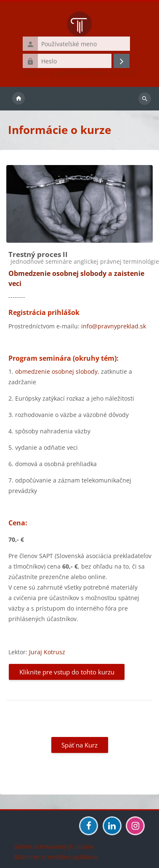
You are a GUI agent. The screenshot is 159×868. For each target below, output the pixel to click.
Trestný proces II (38, 254)
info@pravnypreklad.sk (114, 326)
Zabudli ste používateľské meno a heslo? (79, 73)
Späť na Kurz (79, 745)
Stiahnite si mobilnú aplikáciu (56, 857)
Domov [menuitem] (19, 99)
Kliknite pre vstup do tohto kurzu (67, 672)
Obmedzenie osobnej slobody (57, 273)
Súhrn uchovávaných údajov (54, 846)
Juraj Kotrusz (47, 652)
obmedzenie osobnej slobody (56, 371)
